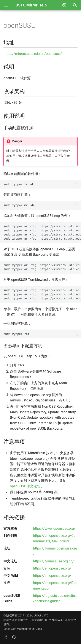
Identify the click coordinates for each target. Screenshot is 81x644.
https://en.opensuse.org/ (52, 568)
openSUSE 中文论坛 (25, 486)
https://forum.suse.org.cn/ (53, 561)
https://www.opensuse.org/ (54, 529)
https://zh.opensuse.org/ (52, 576)
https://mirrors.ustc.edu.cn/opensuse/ (33, 54)
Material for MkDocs (29, 629)
